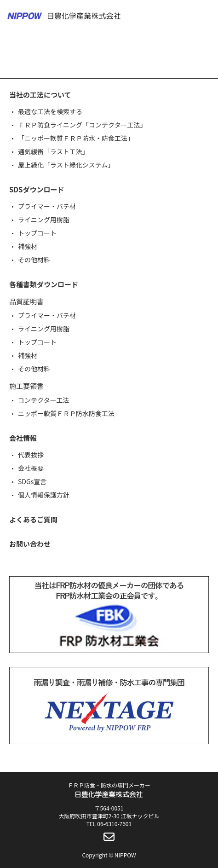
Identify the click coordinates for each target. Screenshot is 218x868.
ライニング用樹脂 (44, 220)
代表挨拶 (31, 455)
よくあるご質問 (33, 519)
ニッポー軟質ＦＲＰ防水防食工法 (66, 413)
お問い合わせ (30, 544)
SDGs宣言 (32, 481)
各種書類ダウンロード (44, 284)
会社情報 (23, 438)
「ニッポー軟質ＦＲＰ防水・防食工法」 (76, 138)
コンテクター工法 (43, 400)
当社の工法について (40, 95)
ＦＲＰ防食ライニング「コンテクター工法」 (82, 125)
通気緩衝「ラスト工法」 (53, 151)
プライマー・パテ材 (47, 206)
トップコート (37, 233)
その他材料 (34, 260)
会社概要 (31, 468)
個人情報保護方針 (44, 495)
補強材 (28, 246)
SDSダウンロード (37, 189)
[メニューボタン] (205, 16)
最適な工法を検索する (50, 111)
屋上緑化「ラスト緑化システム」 (66, 165)
